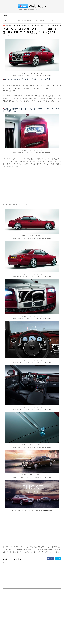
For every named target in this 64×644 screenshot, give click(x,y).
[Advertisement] (17, 575)
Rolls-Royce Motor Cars (42, 510)
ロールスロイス (11, 25)
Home (6, 15)
